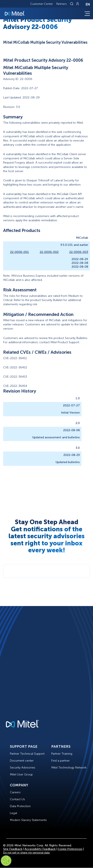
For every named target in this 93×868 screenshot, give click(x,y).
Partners (62, 4)
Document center (22, 761)
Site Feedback (13, 849)
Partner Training (62, 754)
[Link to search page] (72, 4)
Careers (15, 792)
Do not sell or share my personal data (26, 853)
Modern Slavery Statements (28, 820)
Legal (13, 813)
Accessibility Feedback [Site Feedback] (40, 849)
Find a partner (60, 761)
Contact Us (17, 799)
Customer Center (42, 4)
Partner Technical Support (27, 754)
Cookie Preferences (70, 849)
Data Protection (20, 806)
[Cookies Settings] (6, 861)
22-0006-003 (79, 252)
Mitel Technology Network (69, 768)
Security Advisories (23, 768)
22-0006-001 (20, 252)
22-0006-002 (49, 252)
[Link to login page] (77, 4)
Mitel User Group (21, 774)
